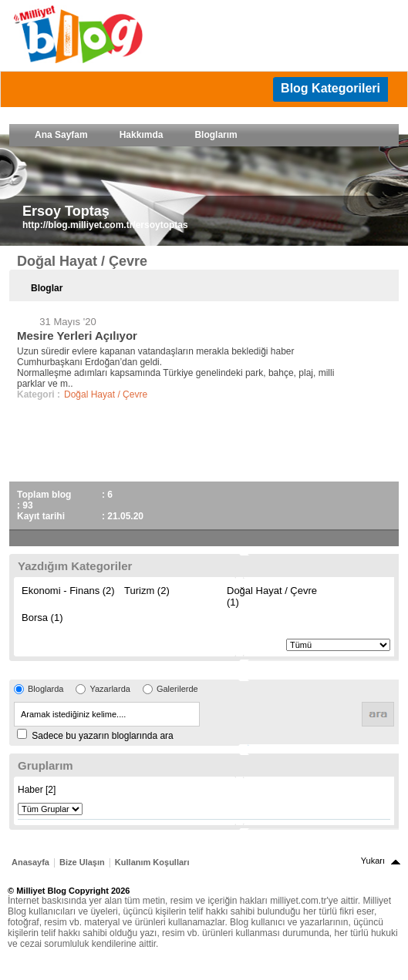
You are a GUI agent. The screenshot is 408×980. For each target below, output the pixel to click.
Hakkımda (142, 135)
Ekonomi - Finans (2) (68, 591)
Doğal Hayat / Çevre (106, 394)
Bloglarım (216, 135)
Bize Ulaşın (82, 862)
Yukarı (373, 861)
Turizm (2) (147, 591)
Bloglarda (46, 689)
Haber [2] (37, 790)
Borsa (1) (42, 618)
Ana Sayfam (61, 135)
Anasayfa (30, 862)
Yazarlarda (110, 689)
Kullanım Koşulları (152, 862)
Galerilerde (177, 689)
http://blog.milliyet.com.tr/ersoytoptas (105, 225)
